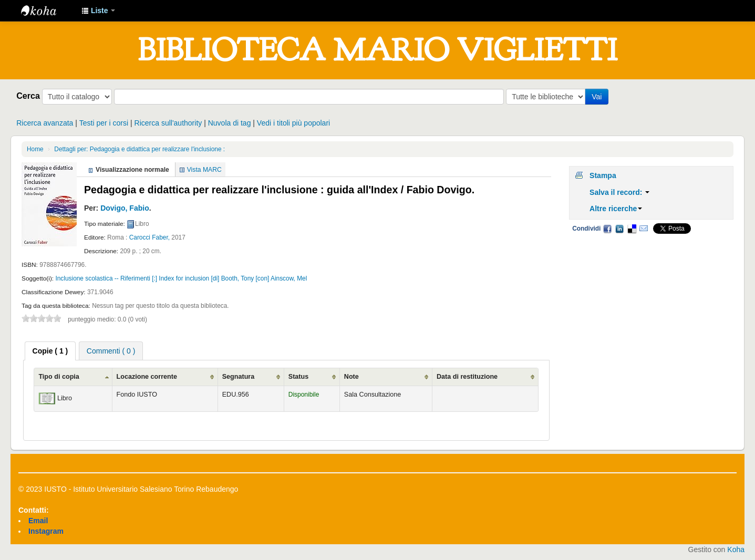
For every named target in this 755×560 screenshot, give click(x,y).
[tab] (50, 351)
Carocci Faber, (149, 237)
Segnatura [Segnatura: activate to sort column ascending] (239, 377)
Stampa (603, 175)
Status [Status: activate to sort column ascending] (299, 377)
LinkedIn (619, 229)
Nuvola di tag (230, 123)
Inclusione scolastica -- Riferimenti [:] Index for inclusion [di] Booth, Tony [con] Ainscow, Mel (181, 278)
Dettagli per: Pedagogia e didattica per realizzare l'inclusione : (139, 149)
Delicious (632, 229)
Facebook (607, 229)
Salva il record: (619, 192)
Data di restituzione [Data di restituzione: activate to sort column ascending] (467, 377)
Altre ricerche (616, 209)
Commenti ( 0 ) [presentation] (111, 351)
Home (35, 149)
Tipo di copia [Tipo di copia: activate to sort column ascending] (59, 377)
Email (644, 229)
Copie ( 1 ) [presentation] (50, 351)
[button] (98, 11)
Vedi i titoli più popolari (293, 123)
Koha (736, 549)
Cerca (28, 96)
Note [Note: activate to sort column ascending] (351, 377)
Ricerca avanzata (45, 123)
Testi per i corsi (104, 123)
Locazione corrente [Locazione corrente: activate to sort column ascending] (147, 377)
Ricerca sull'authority (168, 123)
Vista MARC (204, 170)
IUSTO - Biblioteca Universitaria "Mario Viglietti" (47, 11)
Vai (597, 97)
